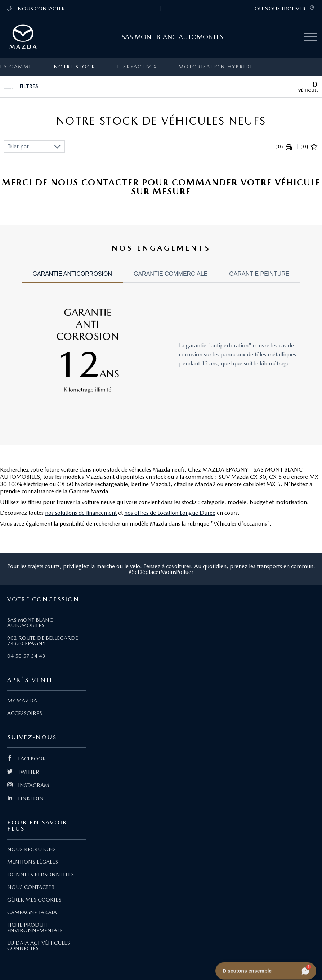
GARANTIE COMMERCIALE (171, 274)
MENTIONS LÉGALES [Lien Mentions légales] (33, 862)
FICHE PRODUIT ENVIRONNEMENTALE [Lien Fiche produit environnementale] (35, 928)
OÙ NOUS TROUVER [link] (285, 8)
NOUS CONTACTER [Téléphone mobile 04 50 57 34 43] (36, 8)
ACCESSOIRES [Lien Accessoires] (25, 713)
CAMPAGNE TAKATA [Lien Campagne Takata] (32, 912)
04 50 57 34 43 (26, 656)
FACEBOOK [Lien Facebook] (27, 759)
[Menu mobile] (310, 37)
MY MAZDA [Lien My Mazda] (22, 701)
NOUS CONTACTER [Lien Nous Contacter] (31, 887)
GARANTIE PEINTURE (259, 274)
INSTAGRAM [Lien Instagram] (28, 785)
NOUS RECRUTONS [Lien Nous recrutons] (32, 849)
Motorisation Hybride (216, 67)
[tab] (72, 277)
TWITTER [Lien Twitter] (23, 772)
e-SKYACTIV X (137, 67)
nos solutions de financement (81, 513)
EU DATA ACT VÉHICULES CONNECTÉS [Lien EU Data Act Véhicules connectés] (39, 946)
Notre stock (75, 67)
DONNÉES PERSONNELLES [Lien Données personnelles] (41, 875)
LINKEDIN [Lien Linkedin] (25, 799)
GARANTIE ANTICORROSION (72, 274)
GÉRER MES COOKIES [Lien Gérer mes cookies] (34, 900)
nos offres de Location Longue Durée (170, 513)
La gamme (16, 67)
